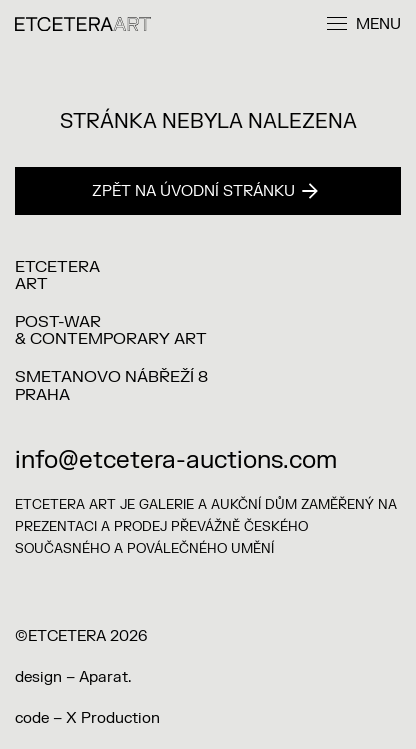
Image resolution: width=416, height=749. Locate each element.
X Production (113, 718)
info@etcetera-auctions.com (176, 460)
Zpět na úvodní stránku (205, 191)
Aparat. (105, 677)
